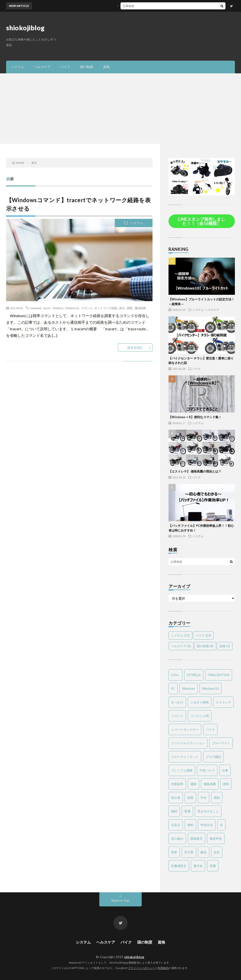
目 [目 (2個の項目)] (221, 825)
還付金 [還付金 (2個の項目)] (198, 866)
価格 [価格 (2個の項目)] (193, 784)
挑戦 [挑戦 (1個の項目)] (174, 811)
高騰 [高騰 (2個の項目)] (213, 866)
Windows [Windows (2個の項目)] (189, 689)
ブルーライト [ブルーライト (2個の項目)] (221, 743)
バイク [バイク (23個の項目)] (203, 635)
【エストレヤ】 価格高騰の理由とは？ (195, 471)
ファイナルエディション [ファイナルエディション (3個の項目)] (188, 743)
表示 (122, 308)
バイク (65, 67)
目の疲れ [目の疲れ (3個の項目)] (177, 838)
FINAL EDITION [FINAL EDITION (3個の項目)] (219, 675)
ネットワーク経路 (106, 308)
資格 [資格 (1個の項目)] (225, 646)
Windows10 (72, 308)
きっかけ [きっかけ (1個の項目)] (177, 702)
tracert (47, 308)
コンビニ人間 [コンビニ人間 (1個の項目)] (200, 716)
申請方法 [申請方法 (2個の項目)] (207, 825)
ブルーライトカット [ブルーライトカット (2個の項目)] (185, 757)
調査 (130, 308)
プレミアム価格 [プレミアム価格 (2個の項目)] (182, 770)
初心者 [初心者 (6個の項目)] (176, 798)
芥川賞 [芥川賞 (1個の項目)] (189, 852)
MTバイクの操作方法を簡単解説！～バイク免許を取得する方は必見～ (132, 6)
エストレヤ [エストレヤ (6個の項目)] (223, 702)
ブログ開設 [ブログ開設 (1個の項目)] (213, 757)
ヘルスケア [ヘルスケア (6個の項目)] (181, 646)
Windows (58, 308)
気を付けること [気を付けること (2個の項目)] (208, 811)
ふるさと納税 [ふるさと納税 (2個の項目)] (200, 702)
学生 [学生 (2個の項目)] (204, 798)
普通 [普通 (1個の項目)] (187, 811)
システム (17, 67)
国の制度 (87, 67)
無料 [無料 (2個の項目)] (190, 825)
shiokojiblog (25, 28)
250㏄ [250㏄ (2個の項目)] (175, 675)
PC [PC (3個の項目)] (173, 689)
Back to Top (120, 900)
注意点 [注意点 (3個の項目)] (176, 825)
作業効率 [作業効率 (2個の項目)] (177, 784)
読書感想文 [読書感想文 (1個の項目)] (179, 866)
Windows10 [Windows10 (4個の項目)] (211, 689)
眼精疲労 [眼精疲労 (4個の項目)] (197, 838)
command (35, 308)
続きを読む (135, 347)
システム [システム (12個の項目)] (180, 635)
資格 (106, 67)
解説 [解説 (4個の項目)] (204, 852)
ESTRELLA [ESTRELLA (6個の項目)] (194, 675)
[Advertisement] (120, 109)
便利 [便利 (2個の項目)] (226, 784)
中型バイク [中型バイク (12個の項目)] (207, 770)
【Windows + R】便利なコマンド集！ (195, 417)
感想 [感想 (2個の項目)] (217, 798)
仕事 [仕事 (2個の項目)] (225, 770)
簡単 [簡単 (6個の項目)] (174, 852)
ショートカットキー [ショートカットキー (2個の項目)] (185, 729)
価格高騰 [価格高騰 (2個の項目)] (210, 784)
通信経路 (140, 308)
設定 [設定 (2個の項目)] (217, 852)
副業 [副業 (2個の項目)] (190, 798)
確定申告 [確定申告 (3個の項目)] (216, 838)
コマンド (87, 308)
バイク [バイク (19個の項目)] (210, 729)
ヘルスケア (42, 67)
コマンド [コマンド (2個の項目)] (177, 716)
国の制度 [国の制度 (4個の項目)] (205, 646)
